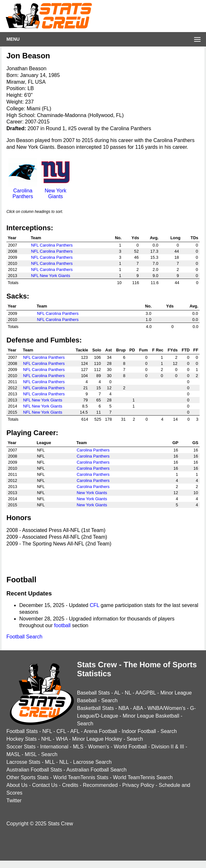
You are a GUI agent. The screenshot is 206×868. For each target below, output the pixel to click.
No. (118, 238)
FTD (186, 350)
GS (196, 443)
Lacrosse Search (92, 762)
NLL (64, 762)
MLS (78, 747)
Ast (109, 350)
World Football (130, 747)
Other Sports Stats (28, 777)
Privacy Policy (138, 785)
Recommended (100, 785)
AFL (75, 731)
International (54, 747)
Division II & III (168, 747)
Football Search (24, 637)
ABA (138, 708)
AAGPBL (146, 693)
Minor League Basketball (151, 716)
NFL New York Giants (51, 276)
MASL (13, 754)
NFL (47, 731)
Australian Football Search (97, 770)
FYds (172, 350)
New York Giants (56, 191)
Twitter (14, 801)
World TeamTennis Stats (81, 777)
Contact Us (45, 785)
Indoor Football (139, 731)
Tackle (82, 350)
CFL (95, 605)
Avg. (154, 238)
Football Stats (22, 731)
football (63, 625)
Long (175, 238)
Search (110, 700)
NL (128, 693)
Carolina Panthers (23, 191)
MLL (50, 762)
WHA (62, 739)
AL (117, 693)
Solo (97, 350)
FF (196, 350)
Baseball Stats (93, 693)
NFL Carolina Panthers (52, 245)
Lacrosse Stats (23, 762)
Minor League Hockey (97, 739)
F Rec (158, 350)
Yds (135, 238)
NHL (46, 739)
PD (132, 350)
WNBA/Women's (167, 708)
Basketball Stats (95, 708)
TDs (194, 238)
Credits (70, 785)
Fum (144, 350)
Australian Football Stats (34, 770)
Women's (99, 747)
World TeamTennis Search (143, 777)
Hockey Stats (21, 739)
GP (175, 443)
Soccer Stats (21, 747)
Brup (121, 350)
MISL (31, 754)
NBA (124, 708)
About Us (17, 785)
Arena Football (100, 731)
